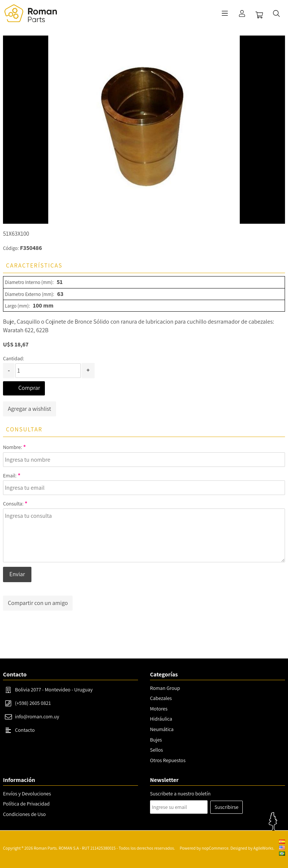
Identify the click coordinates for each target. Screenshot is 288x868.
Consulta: (13, 504)
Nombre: (13, 447)
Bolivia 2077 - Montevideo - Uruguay (54, 690)
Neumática (162, 729)
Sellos (157, 750)
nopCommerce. (215, 848)
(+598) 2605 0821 (33, 703)
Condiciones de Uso (24, 814)
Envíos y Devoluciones (27, 794)
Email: (10, 476)
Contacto (25, 730)
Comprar (29, 388)
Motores (159, 709)
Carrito (259, 15)
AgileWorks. (264, 848)
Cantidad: (13, 358)
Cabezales (161, 698)
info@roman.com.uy (37, 716)
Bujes (156, 740)
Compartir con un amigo (38, 603)
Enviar (17, 574)
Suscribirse (227, 807)
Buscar (276, 13)
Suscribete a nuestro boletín (180, 794)
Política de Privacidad (26, 804)
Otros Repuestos (168, 760)
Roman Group (165, 688)
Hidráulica (161, 719)
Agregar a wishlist (30, 409)
